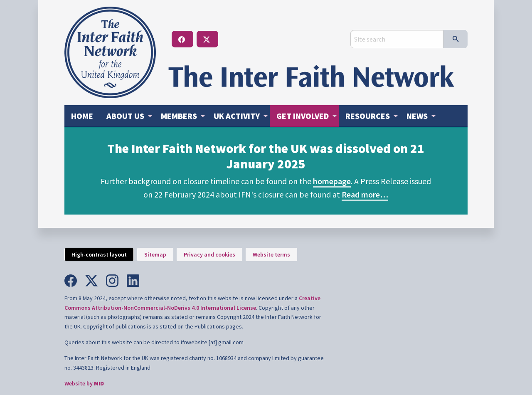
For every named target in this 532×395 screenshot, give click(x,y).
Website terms (271, 254)
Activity (237, 116)
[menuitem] (82, 116)
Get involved (303, 116)
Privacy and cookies (209, 254)
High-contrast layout (99, 254)
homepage (332, 181)
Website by (84, 383)
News (417, 116)
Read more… (365, 194)
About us (125, 116)
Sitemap (155, 254)
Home (82, 116)
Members (179, 116)
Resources (368, 116)
